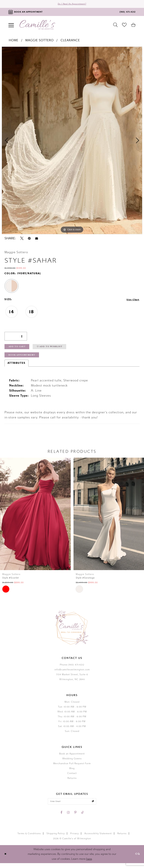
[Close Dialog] (6, 859)
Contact (72, 777)
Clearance (70, 42)
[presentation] (35, 518)
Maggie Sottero (39, 42)
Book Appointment (24, 358)
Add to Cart (19, 349)
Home (14, 42)
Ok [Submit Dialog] (137, 859)
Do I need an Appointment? (72, 5)
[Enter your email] (72, 806)
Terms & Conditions (29, 838)
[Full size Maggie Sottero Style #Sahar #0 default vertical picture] (72, 142)
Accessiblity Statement (98, 838)
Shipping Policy (56, 838)
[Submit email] (96, 806)
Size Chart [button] (132, 301)
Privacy (75, 838)
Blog (72, 772)
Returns (72, 782)
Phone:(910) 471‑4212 (72, 668)
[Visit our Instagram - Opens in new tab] (68, 817)
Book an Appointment (72, 757)
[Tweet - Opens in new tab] (22, 240)
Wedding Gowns (72, 762)
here (89, 864)
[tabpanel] (72, 142)
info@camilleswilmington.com (72, 673)
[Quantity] (16, 337)
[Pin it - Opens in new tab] (29, 240)
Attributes (16, 367)
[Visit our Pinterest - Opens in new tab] (75, 817)
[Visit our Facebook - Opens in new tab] (61, 817)
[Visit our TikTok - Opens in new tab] (82, 817)
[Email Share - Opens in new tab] (37, 240)
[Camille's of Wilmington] (37, 26)
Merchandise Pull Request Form (72, 767)
